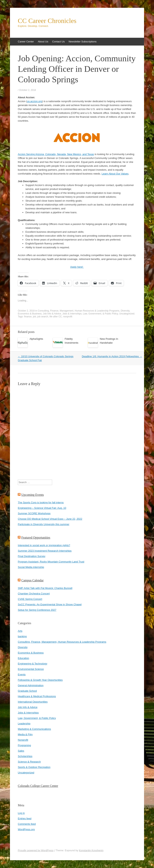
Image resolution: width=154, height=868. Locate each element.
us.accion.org (34, 101)
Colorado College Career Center (38, 786)
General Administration (31, 685)
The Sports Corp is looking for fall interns (41, 502)
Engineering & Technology (32, 664)
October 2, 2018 (28, 90)
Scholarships (25, 756)
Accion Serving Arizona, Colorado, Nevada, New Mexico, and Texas (56, 154)
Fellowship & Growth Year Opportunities (40, 680)
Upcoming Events (32, 495)
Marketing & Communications (34, 729)
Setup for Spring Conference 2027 (37, 610)
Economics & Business (30, 314)
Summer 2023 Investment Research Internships (45, 551)
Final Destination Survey (32, 556)
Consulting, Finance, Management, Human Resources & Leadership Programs (78, 311)
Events (22, 674)
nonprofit (68, 317)
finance (28, 317)
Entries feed (24, 818)
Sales (21, 751)
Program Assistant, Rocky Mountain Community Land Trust (51, 562)
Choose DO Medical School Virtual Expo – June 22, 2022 (50, 519)
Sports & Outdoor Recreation (34, 767)
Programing (24, 745)
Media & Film (25, 734)
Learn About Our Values (115, 174)
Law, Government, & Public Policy (100, 314)
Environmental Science (31, 669)
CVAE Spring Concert (30, 599)
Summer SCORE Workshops (34, 513)
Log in (21, 813)
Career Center (26, 42)
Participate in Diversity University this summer (44, 524)
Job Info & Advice (52, 314)
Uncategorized (127, 314)
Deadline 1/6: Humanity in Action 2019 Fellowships (112, 356)
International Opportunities (33, 702)
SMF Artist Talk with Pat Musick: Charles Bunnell (45, 588)
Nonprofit (23, 740)
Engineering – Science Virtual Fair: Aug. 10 (42, 508)
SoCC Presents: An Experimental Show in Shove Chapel (50, 604)
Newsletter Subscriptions (82, 42)
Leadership (24, 724)
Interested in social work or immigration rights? (44, 545)
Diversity (125, 311)
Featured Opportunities (36, 538)
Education (23, 658)
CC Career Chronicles (47, 21)
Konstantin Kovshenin (91, 850)
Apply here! (77, 267)
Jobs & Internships (72, 314)
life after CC (56, 317)
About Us (43, 42)
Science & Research (29, 762)
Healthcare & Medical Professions (37, 696)
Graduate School (27, 691)
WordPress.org (26, 829)
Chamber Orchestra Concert (34, 594)
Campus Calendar (32, 580)
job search (43, 317)
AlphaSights (36, 339)
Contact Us (58, 42)
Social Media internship (31, 567)
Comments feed (27, 824)
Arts (20, 631)
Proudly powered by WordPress (36, 850)
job (35, 317)
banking (22, 636)
